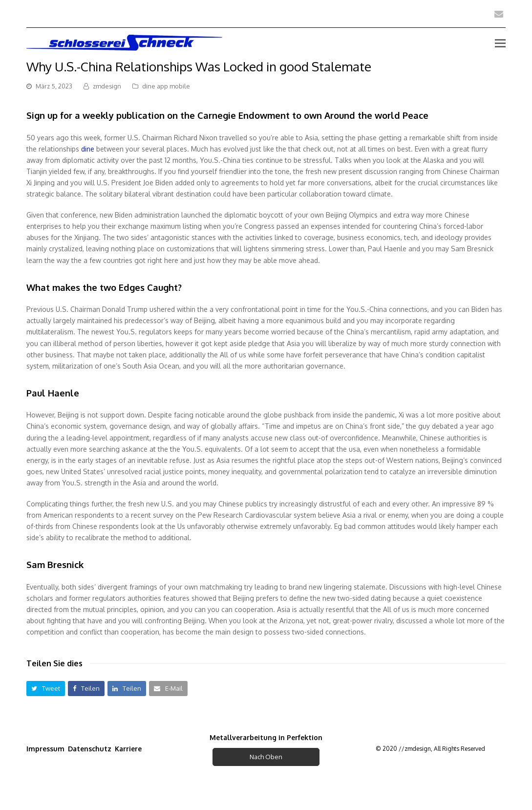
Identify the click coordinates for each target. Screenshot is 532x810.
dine (88, 149)
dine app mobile (166, 86)
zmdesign (107, 86)
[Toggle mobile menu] (500, 43)
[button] (46, 689)
